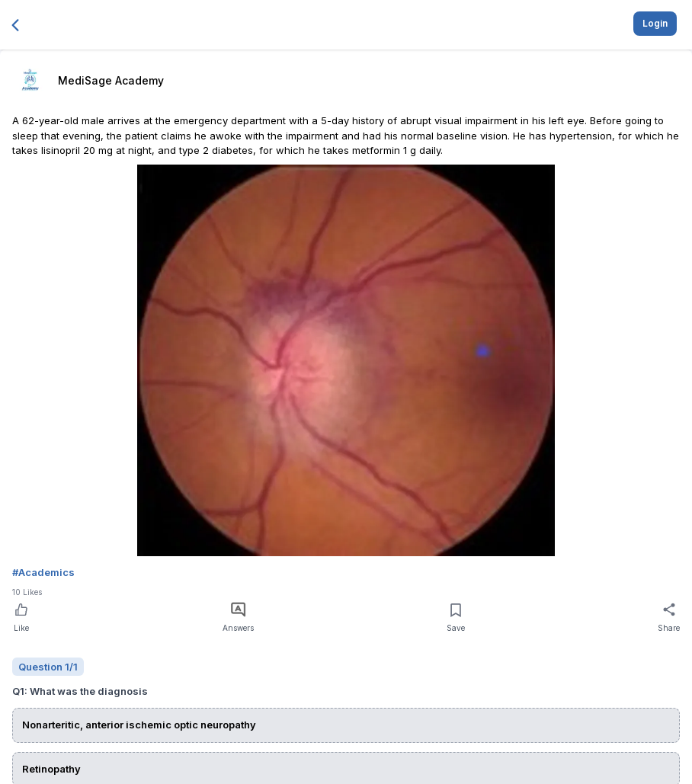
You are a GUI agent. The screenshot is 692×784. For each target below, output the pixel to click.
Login (655, 23)
